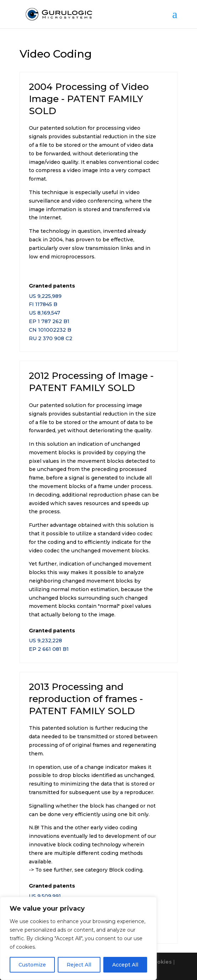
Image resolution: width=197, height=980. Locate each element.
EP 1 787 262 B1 (49, 321)
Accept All (125, 965)
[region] (78, 938)
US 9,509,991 (45, 896)
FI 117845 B (43, 304)
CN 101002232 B (50, 330)
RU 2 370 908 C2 (51, 338)
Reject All (79, 965)
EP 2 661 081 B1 (49, 649)
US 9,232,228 (45, 641)
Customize (32, 965)
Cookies (161, 962)
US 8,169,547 (45, 313)
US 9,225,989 (45, 296)
